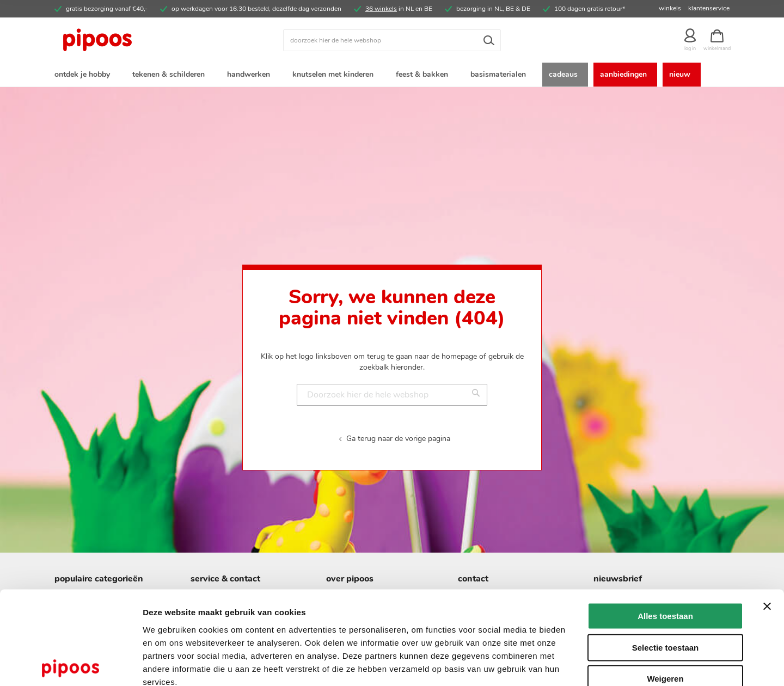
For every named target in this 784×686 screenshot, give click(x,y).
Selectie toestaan (666, 586)
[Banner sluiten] (767, 544)
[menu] (392, 75)
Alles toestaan (665, 554)
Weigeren (665, 617)
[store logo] (139, 40)
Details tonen (588, 664)
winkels (670, 8)
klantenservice (709, 8)
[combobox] (392, 40)
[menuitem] (84, 75)
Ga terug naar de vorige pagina (398, 440)
